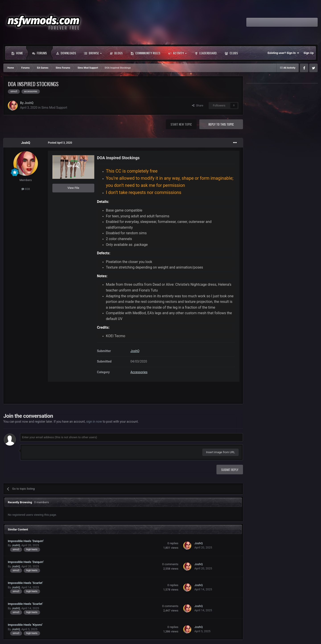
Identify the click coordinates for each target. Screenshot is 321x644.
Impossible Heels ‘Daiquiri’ (26, 541)
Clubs (231, 53)
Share (198, 105)
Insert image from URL (220, 452)
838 (26, 189)
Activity (177, 53)
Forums (39, 53)
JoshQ (29, 103)
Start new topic (181, 124)
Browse (93, 53)
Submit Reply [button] (230, 470)
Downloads (66, 53)
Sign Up (309, 53)
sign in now (94, 422)
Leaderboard (206, 53)
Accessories (139, 372)
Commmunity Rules (145, 53)
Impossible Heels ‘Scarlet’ (25, 583)
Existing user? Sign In (283, 53)
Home (17, 53)
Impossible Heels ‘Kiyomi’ (25, 625)
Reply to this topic (221, 124)
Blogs (116, 53)
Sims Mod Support (54, 108)
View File (73, 188)
